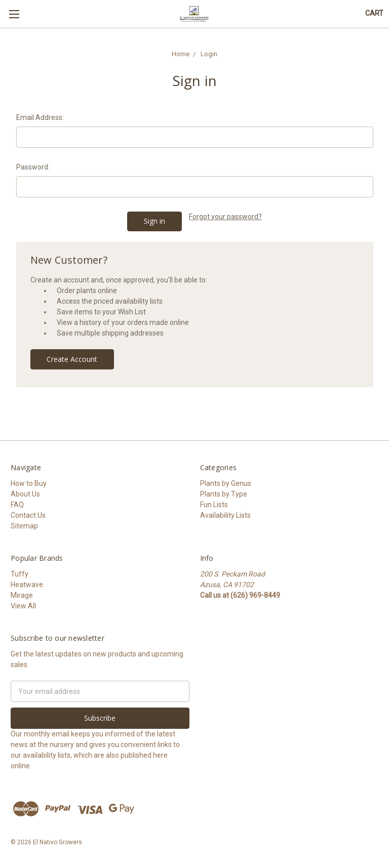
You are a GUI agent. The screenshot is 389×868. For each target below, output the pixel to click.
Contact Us (28, 515)
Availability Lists (225, 515)
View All (23, 606)
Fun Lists (214, 505)
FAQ (17, 505)
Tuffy (20, 574)
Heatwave (27, 585)
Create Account (72, 359)
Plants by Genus (226, 483)
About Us (25, 494)
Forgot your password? (225, 217)
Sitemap (24, 526)
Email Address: (40, 117)
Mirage (22, 595)
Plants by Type (224, 494)
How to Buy (29, 483)
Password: (33, 167)
